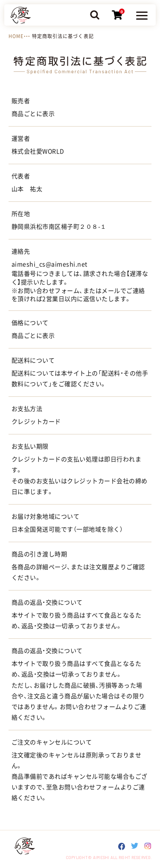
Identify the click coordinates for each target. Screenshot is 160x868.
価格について (30, 323)
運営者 (21, 139)
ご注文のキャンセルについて (52, 742)
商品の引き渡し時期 (39, 554)
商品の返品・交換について (47, 602)
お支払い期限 (30, 446)
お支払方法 (27, 409)
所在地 (21, 214)
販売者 (21, 101)
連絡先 (21, 251)
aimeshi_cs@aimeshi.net (49, 264)
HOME (16, 36)
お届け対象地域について (45, 517)
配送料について (33, 360)
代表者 (21, 176)
